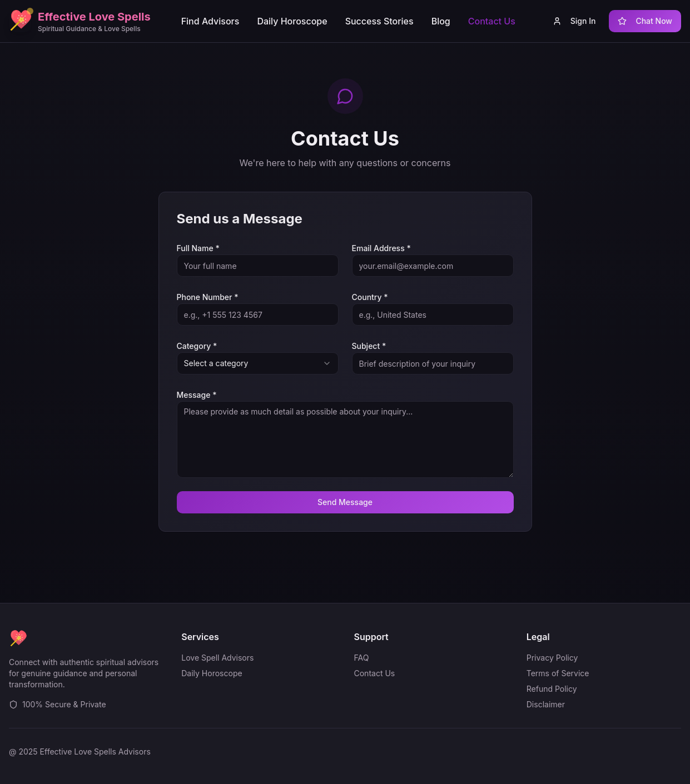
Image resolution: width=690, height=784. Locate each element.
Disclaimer (546, 704)
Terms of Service (558, 673)
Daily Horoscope (292, 21)
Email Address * (381, 248)
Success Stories (379, 21)
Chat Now (645, 21)
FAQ (362, 658)
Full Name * (198, 248)
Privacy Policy (552, 658)
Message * (197, 395)
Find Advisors (210, 21)
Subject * (369, 346)
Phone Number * (208, 297)
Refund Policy (552, 689)
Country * (370, 297)
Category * (197, 346)
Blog (441, 21)
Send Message (345, 502)
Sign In (574, 21)
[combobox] (258, 363)
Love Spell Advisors (217, 658)
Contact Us (492, 21)
